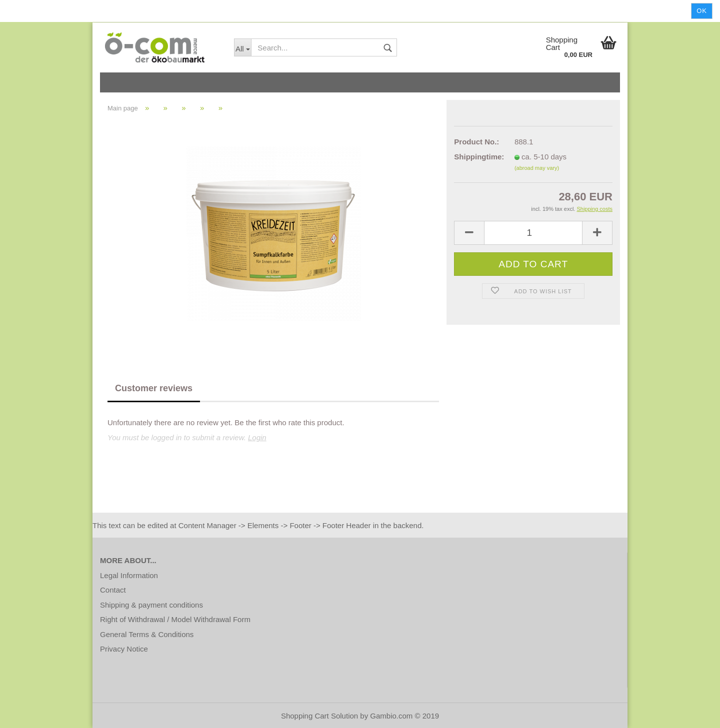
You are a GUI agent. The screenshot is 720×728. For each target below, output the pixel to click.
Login (257, 437)
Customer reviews (154, 388)
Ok (702, 11)
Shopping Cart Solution (319, 716)
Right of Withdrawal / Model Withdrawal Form (175, 619)
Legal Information (129, 575)
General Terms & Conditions (147, 634)
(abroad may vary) (537, 168)
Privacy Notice (124, 649)
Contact (113, 590)
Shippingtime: (477, 157)
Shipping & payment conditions (151, 605)
